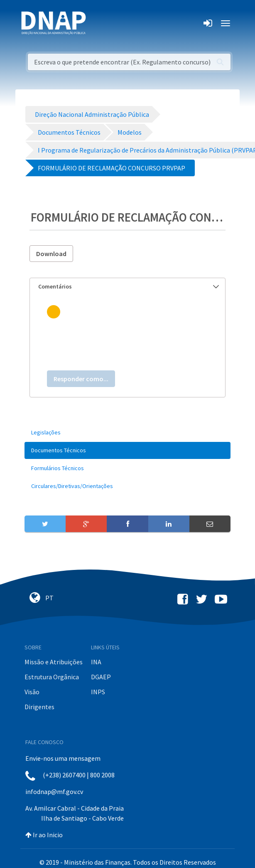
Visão (32, 692)
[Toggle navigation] (98, 23)
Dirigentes (39, 707)
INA (96, 662)
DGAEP (101, 677)
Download (51, 254)
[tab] (127, 287)
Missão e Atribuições (54, 662)
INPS (98, 692)
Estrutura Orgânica (52, 677)
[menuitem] (127, 433)
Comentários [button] (129, 286)
